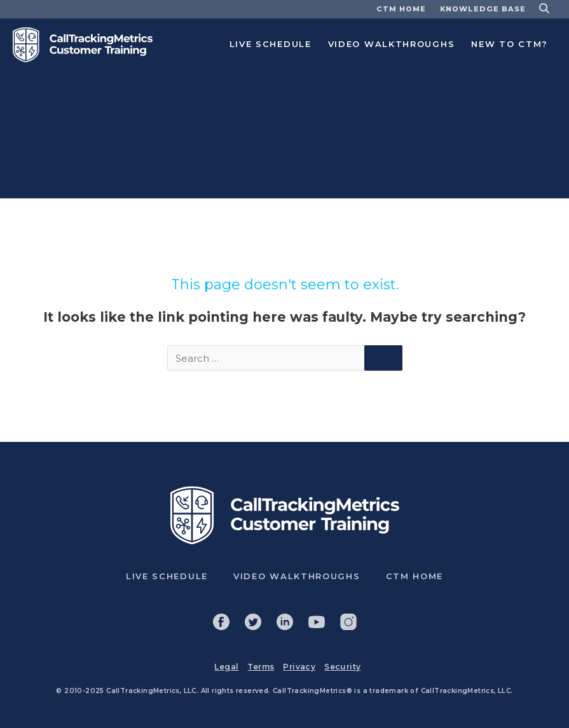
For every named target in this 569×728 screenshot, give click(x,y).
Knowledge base (483, 9)
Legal (226, 667)
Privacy (299, 667)
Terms (261, 667)
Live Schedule (271, 44)
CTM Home (401, 9)
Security (342, 667)
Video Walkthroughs (392, 44)
